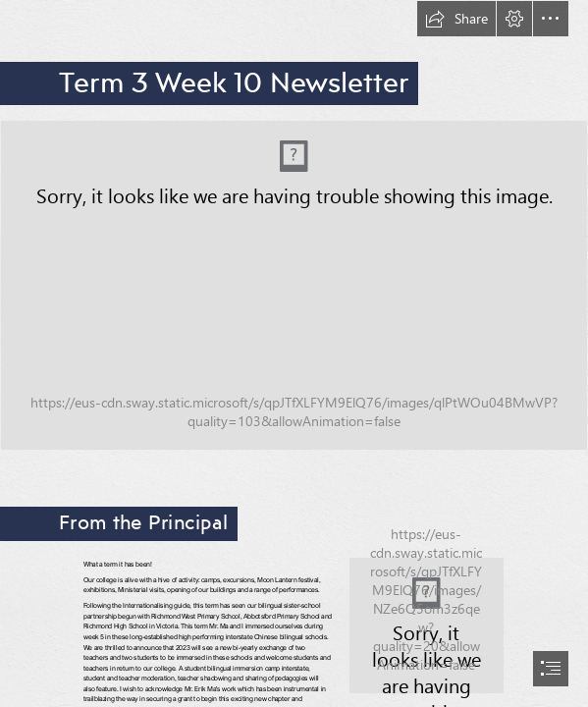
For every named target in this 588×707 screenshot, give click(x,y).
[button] (456, 19)
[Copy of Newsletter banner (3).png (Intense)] (294, 285)
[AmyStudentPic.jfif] (427, 625)
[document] (294, 353)
